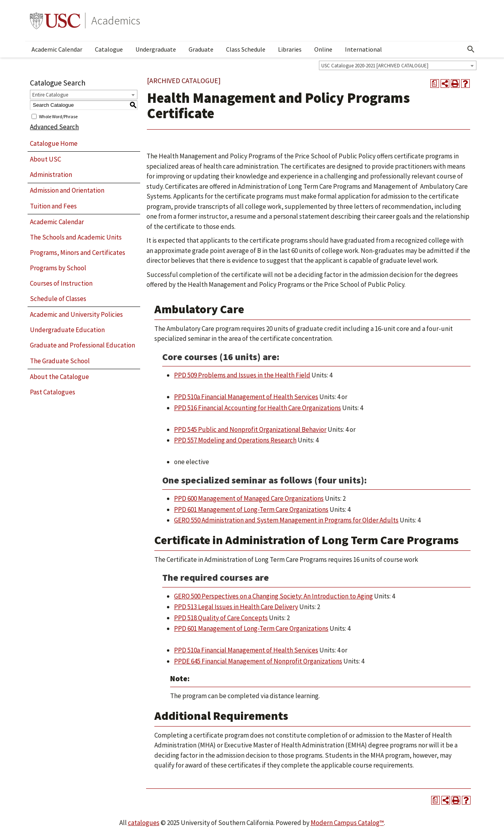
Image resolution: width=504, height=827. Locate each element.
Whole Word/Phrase (58, 116)
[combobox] (398, 65)
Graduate (201, 49)
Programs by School (58, 268)
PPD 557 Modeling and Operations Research (235, 440)
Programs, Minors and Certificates (78, 253)
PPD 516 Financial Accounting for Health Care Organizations (258, 408)
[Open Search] (471, 49)
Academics (116, 20)
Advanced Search (54, 127)
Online (323, 49)
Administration (51, 175)
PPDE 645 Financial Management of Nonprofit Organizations (258, 661)
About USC (45, 159)
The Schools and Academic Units (76, 237)
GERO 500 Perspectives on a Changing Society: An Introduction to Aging (273, 596)
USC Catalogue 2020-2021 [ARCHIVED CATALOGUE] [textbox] (375, 66)
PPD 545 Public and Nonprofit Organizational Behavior (250, 429)
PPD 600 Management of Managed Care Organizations (249, 498)
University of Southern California (55, 20)
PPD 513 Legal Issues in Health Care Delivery (236, 607)
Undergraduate (156, 49)
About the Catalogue (59, 377)
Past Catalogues (53, 392)
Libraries (290, 49)
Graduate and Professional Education (82, 345)
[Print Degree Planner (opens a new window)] (435, 84)
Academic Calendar (57, 49)
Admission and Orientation (67, 190)
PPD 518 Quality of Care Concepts (221, 618)
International (363, 49)
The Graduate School (60, 361)
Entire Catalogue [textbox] (50, 95)
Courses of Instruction (61, 283)
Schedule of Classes (58, 299)
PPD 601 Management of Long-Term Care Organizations (251, 509)
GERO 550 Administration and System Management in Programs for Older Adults (286, 520)
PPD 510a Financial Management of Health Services (246, 397)
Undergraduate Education (67, 330)
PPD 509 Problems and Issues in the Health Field (242, 375)
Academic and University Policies (76, 314)
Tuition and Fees (53, 206)
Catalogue (109, 49)
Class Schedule (246, 49)
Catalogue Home (54, 143)
